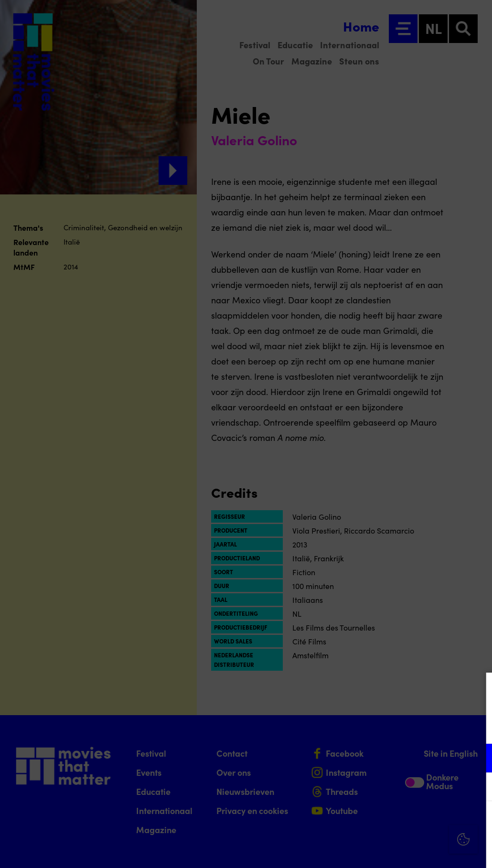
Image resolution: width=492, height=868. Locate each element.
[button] (401, 758)
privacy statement (373, 727)
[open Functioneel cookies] (477, 759)
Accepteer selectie (411, 850)
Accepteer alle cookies (411, 822)
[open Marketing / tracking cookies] (477, 788)
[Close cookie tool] (477, 690)
